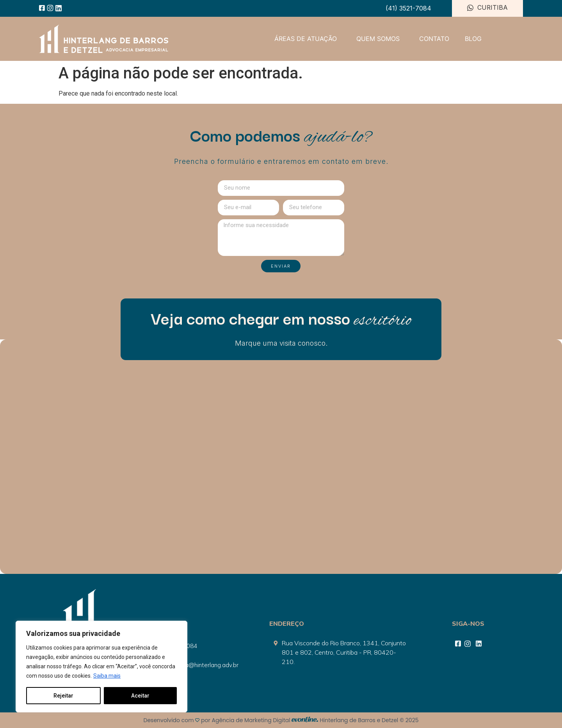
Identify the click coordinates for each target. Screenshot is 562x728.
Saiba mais (107, 676)
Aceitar (140, 696)
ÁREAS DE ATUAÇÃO (308, 39)
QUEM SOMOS (380, 39)
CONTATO (434, 39)
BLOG (473, 39)
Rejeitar (63, 696)
